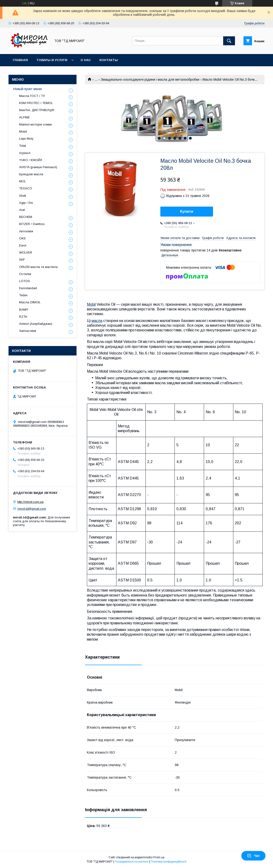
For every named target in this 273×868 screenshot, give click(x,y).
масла (97, 321)
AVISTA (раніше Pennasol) (38, 167)
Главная (20, 60)
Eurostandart (28, 288)
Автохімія (26, 231)
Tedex (23, 295)
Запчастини (28, 331)
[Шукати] (229, 41)
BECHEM (26, 217)
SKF (22, 260)
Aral (22, 210)
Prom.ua (159, 857)
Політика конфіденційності (169, 862)
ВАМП (24, 310)
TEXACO (26, 188)
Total (23, 146)
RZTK (23, 317)
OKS (22, 238)
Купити (187, 211)
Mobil (91, 304)
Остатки (25, 274)
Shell (23, 196)
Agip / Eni (26, 203)
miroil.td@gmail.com (32, 509)
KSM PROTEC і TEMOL (36, 103)
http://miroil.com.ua (30, 502)
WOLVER (26, 252)
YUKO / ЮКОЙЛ (31, 160)
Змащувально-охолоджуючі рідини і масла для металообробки (150, 79)
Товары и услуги (52, 60)
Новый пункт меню (28, 89)
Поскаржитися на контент (132, 862)
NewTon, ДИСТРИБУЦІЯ (37, 110)
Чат (253, 856)
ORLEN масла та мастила (38, 267)
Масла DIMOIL (30, 302)
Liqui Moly (26, 139)
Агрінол (25, 153)
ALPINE (24, 117)
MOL (23, 181)
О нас (86, 60)
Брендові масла (31, 174)
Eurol (23, 245)
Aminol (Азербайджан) (36, 324)
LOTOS (25, 281)
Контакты (109, 60)
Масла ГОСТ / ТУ (32, 96)
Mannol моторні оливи (35, 124)
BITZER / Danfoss (32, 224)
